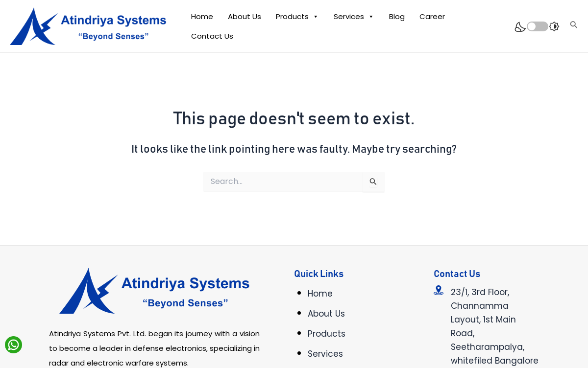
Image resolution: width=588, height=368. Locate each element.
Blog (397, 16)
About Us (245, 16)
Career (432, 16)
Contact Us (212, 36)
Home (202, 16)
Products (297, 17)
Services (354, 17)
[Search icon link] (574, 26)
